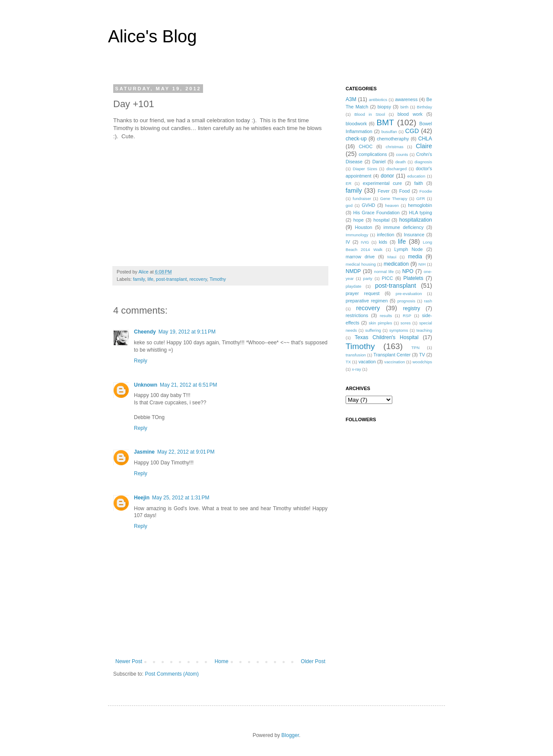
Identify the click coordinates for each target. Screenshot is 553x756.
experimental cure (382, 183)
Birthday (424, 107)
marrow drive (360, 257)
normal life (384, 272)
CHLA (425, 139)
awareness (406, 99)
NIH (422, 264)
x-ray (356, 369)
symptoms (399, 330)
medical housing (361, 264)
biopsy (384, 107)
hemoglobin (420, 205)
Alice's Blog (153, 36)
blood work (410, 114)
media (415, 257)
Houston (363, 227)
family (139, 279)
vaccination (394, 362)
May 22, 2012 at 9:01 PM (186, 452)
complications (373, 154)
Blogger (290, 735)
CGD (412, 131)
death (400, 162)
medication (396, 264)
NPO (408, 271)
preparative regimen (367, 301)
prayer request (363, 293)
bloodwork (356, 124)
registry (412, 308)
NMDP (353, 271)
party (368, 278)
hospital (381, 220)
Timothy (218, 279)
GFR (420, 199)
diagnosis (424, 162)
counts (402, 154)
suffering (373, 330)
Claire (424, 146)
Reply (141, 361)
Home (222, 661)
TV (422, 355)
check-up (356, 139)
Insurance (414, 235)
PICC (388, 278)
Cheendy (145, 332)
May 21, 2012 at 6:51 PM (188, 385)
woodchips (422, 362)
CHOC (365, 146)
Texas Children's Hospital (387, 337)
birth (405, 107)
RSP (407, 316)
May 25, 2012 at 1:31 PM (181, 498)
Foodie (426, 191)
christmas (395, 147)
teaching (424, 330)
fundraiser (362, 199)
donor (387, 176)
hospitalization (416, 220)
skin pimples (380, 323)
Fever (384, 191)
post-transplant (171, 279)
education (416, 176)
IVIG (365, 242)
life (150, 279)
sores (405, 323)
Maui (392, 257)
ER (348, 183)
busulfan (389, 132)
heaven (392, 205)
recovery (198, 279)
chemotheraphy (393, 139)
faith (419, 183)
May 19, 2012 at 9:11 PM (187, 332)
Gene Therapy (394, 199)
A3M (351, 99)
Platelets (413, 278)
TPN (415, 348)
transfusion (356, 355)
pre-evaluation (409, 294)
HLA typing (421, 213)
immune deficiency (404, 227)
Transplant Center (392, 355)
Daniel (379, 162)
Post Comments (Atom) (172, 674)
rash (428, 301)
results (386, 316)
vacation (367, 362)
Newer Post (129, 661)
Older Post (313, 661)
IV (348, 242)
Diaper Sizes (365, 169)
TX (348, 362)
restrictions (357, 315)
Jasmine (144, 452)
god (349, 205)
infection (385, 235)
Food (405, 191)
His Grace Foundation (376, 213)
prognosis (407, 301)
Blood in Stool (370, 114)
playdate (353, 286)
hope (359, 220)
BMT (386, 122)
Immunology (357, 235)
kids (383, 242)
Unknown (146, 385)
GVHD (368, 205)
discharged (396, 169)
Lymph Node (409, 249)
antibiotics (378, 100)
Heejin (142, 498)
